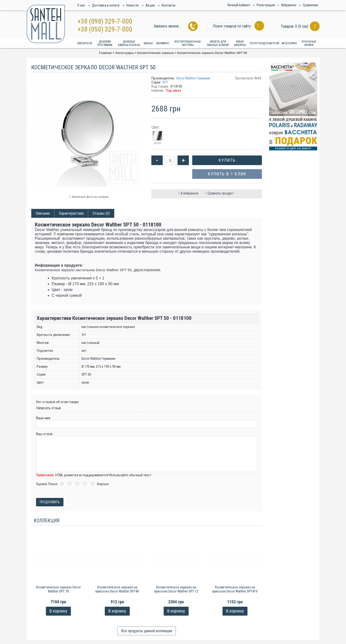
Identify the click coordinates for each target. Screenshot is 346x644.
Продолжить (50, 502)
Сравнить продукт (221, 193)
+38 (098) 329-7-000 (105, 21)
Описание (43, 213)
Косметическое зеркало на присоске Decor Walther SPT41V (235, 589)
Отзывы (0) (101, 213)
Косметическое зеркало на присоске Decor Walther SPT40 (117, 589)
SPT (165, 82)
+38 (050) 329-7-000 (105, 29)
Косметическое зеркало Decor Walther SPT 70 (58, 589)
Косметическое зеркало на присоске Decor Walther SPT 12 (176, 589)
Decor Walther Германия (193, 78)
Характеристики (71, 213)
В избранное (190, 193)
